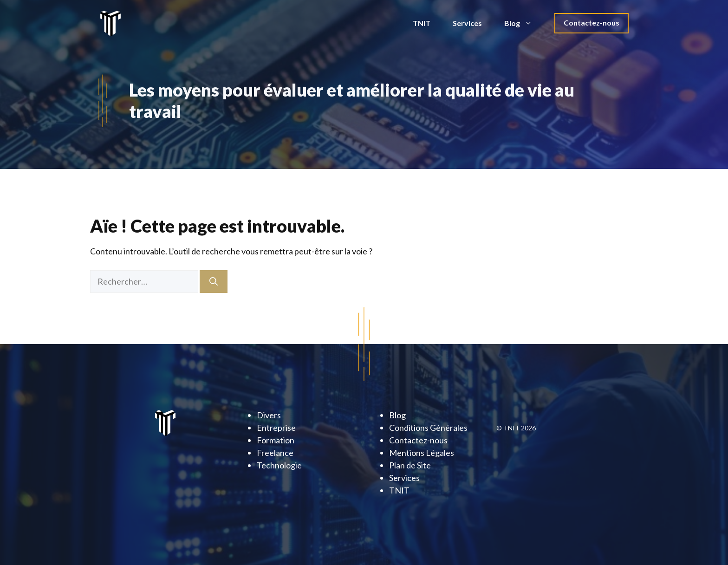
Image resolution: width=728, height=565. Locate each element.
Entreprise (276, 428)
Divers (269, 415)
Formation (276, 440)
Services (467, 23)
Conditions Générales (428, 428)
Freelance (275, 453)
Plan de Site (410, 465)
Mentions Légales (422, 453)
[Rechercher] (214, 282)
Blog (524, 23)
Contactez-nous (591, 23)
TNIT (422, 23)
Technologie (279, 465)
